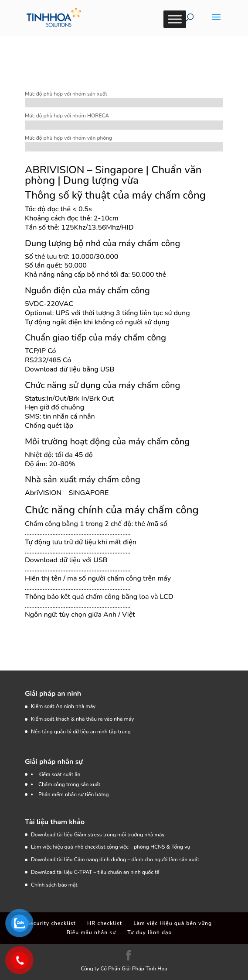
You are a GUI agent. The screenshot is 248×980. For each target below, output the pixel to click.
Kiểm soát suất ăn (59, 774)
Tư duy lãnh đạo (149, 932)
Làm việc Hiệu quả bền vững (173, 923)
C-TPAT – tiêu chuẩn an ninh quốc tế (117, 872)
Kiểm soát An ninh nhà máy (63, 706)
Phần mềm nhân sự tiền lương (74, 794)
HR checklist (105, 923)
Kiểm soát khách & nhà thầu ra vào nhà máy (83, 719)
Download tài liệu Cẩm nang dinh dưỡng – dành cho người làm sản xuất (115, 860)
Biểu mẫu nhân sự (91, 932)
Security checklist (51, 923)
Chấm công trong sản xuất (70, 784)
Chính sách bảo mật (54, 885)
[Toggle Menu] (175, 19)
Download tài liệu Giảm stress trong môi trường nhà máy (99, 835)
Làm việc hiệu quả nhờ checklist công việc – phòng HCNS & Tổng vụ (110, 847)
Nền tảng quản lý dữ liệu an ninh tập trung (81, 732)
